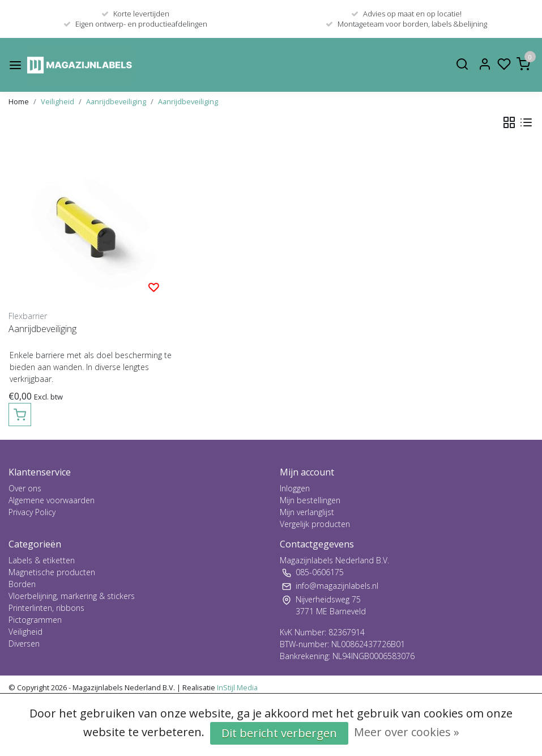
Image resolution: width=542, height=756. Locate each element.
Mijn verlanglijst (307, 512)
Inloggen (295, 488)
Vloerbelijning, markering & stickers (72, 596)
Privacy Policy (32, 512)
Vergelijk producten (315, 524)
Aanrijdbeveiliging (116, 101)
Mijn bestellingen (310, 500)
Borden (22, 584)
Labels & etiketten (42, 560)
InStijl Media (236, 687)
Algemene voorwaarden (52, 500)
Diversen (24, 644)
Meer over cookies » (407, 732)
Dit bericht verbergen (279, 733)
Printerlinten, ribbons (46, 608)
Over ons (25, 488)
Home (19, 101)
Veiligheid (57, 101)
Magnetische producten (52, 572)
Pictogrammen (35, 620)
